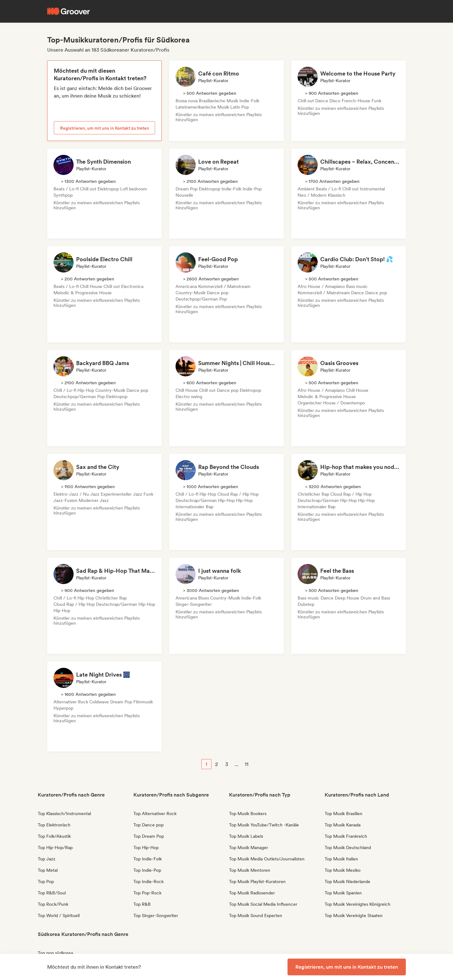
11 (247, 764)
